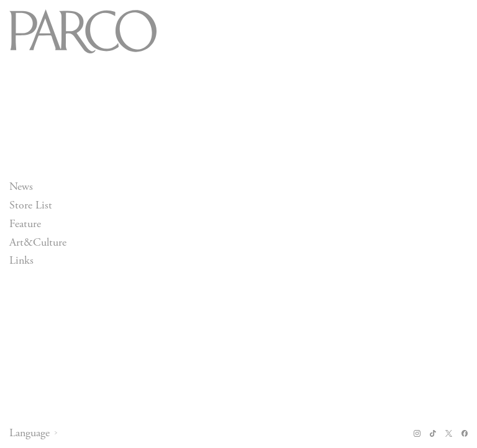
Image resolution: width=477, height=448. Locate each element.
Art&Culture (38, 242)
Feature (25, 224)
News (21, 186)
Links (21, 261)
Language (30, 433)
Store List (31, 205)
